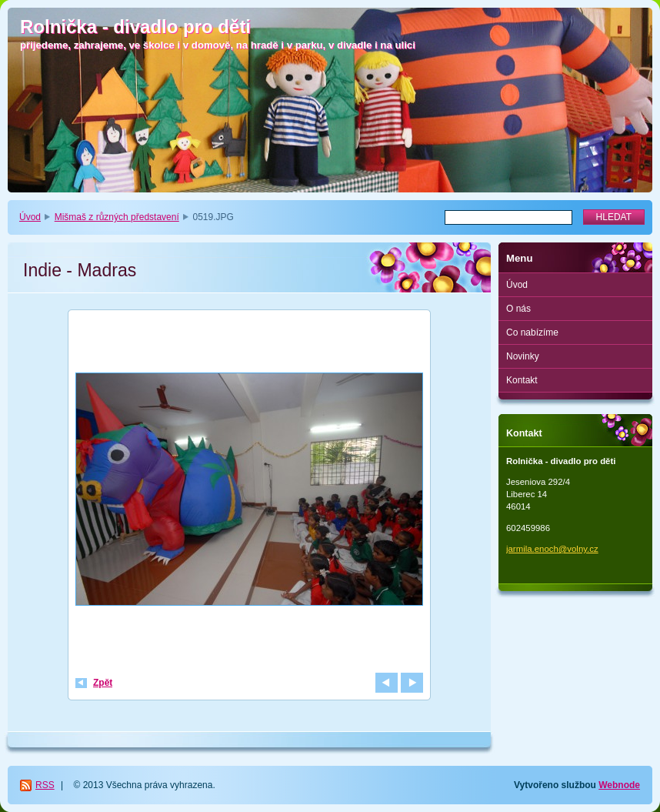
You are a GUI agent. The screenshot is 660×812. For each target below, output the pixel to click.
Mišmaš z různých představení (117, 217)
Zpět (103, 683)
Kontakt (522, 380)
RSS (45, 785)
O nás (518, 309)
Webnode (619, 785)
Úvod (30, 217)
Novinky (523, 356)
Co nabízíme (532, 332)
